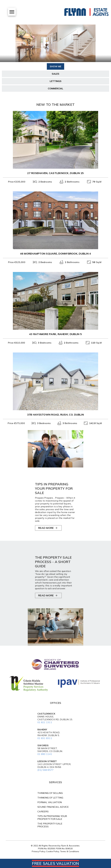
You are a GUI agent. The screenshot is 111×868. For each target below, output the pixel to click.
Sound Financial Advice (53, 807)
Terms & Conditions (70, 851)
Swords (43, 745)
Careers (43, 811)
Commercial (55, 88)
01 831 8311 (45, 738)
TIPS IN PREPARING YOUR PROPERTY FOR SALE (52, 818)
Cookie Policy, (53, 851)
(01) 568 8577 (45, 770)
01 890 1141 (45, 754)
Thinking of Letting (50, 798)
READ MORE (46, 528)
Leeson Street (47, 761)
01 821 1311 (45, 722)
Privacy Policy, (39, 851)
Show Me (55, 66)
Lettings (56, 81)
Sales (55, 74)
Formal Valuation (50, 802)
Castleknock (46, 714)
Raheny (42, 729)
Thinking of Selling (50, 793)
